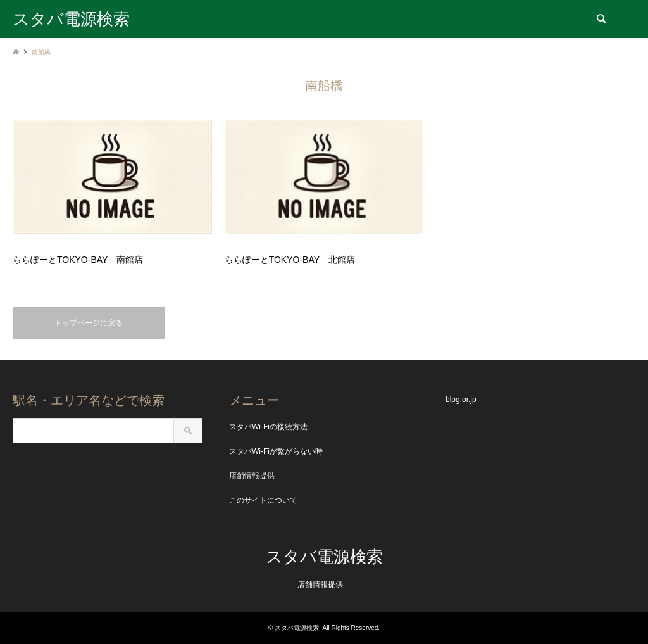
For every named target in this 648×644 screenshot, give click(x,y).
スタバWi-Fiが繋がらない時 (276, 451)
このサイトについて (263, 500)
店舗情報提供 (252, 476)
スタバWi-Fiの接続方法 (268, 427)
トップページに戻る (89, 323)
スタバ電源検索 (324, 557)
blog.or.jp (461, 400)
